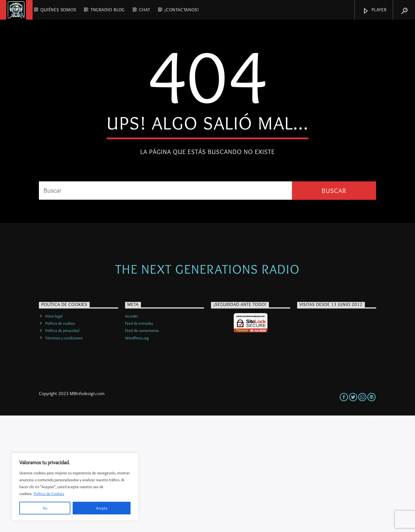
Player (375, 11)
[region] (75, 487)
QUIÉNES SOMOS (58, 10)
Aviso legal (54, 433)
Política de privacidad (62, 447)
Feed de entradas (139, 440)
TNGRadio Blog (108, 10)
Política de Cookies (49, 494)
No (45, 508)
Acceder (132, 433)
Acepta (102, 508)
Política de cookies (60, 440)
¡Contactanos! (182, 10)
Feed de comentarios (142, 447)
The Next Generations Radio (207, 385)
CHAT (145, 10)
